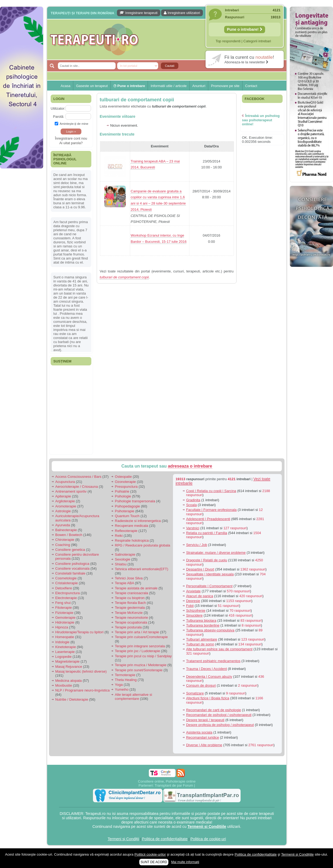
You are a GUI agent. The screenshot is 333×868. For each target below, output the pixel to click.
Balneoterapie (66, 530)
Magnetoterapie (67, 661)
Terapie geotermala (130, 608)
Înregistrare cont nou (71, 138)
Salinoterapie (125, 554)
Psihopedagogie (127, 506)
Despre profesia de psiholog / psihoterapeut (220, 725)
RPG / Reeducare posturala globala (142, 545)
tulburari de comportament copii (137, 100)
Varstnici (193, 528)
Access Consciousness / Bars (78, 477)
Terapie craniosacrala (131, 593)
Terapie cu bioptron (130, 598)
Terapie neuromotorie (131, 618)
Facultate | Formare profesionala (211, 510)
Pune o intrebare (129, 86)
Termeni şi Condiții (123, 839)
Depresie (193, 601)
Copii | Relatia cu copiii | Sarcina (211, 491)
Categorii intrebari (257, 41)
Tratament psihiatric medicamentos (213, 661)
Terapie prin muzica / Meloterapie (141, 665)
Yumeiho (122, 689)
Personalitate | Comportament (209, 586)
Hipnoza (62, 627)
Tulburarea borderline (203, 625)
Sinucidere (194, 615)
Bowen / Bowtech (69, 535)
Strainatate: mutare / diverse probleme (216, 553)
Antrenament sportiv (71, 491)
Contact (251, 86)
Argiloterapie (65, 501)
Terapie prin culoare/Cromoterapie (141, 637)
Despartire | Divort (200, 569)
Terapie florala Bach (130, 603)
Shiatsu (121, 564)
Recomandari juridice (203, 737)
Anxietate (193, 591)
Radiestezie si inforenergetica (138, 521)
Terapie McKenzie (129, 613)
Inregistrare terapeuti (139, 13)
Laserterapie (65, 652)
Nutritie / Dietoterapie (72, 699)
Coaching (63, 545)
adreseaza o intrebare (190, 466)
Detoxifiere (64, 588)
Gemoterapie (65, 618)
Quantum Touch (127, 516)
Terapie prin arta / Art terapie (137, 632)
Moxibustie (64, 685)
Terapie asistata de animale (136, 588)
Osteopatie (123, 477)
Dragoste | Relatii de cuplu (207, 560)
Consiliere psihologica (72, 564)
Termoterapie (125, 675)
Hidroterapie (65, 622)
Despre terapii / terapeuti (205, 720)
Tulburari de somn (200, 644)
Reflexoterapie (126, 531)
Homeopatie (65, 637)
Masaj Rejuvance (69, 667)
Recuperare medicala (131, 526)
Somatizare (195, 693)
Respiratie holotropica (132, 540)
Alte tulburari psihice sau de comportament (219, 649)
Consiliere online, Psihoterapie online (167, 781)
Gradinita (193, 500)
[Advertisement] (22, 253)
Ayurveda (63, 525)
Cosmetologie (66, 578)
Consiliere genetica (70, 550)
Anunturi (199, 86)
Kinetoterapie (66, 647)
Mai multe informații (185, 862)
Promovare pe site (225, 86)
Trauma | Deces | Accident (207, 669)
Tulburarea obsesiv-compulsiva (210, 630)
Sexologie (122, 559)
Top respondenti (228, 41)
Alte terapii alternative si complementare (133, 697)
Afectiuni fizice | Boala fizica (208, 698)
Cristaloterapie (67, 583)
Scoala (192, 505)
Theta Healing (126, 680)
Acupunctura (65, 482)
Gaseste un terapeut (92, 86)
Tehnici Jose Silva (129, 578)
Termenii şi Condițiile (297, 854)
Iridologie (62, 642)
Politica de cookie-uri (208, 839)
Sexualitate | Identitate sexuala (210, 574)
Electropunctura (67, 593)
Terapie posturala (128, 627)
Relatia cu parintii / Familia (207, 533)
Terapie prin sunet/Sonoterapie (139, 670)
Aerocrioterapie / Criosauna (77, 487)
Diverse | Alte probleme (204, 745)
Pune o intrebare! (245, 29)
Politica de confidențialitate (165, 839)
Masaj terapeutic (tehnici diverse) (81, 671)
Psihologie (123, 496)
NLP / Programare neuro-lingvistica (82, 690)
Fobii (190, 606)
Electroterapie (66, 598)
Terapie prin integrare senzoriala (140, 646)
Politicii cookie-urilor (150, 854)
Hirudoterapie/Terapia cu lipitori (79, 632)
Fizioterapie (64, 613)
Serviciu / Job (197, 545)
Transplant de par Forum (174, 785)
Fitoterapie (63, 608)
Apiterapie (63, 496)
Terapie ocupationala (131, 622)
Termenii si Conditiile (207, 826)
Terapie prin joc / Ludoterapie (137, 651)
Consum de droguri (201, 685)
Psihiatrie (122, 491)
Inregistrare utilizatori (182, 13)
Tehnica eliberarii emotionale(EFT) (141, 569)
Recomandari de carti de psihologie (214, 710)
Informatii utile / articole (169, 86)
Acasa (65, 86)
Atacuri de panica (200, 596)
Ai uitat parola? (71, 143)
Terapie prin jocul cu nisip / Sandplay (143, 656)
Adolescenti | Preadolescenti (208, 519)
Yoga (119, 685)
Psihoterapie (124, 511)
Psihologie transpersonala (135, 501)
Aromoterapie (66, 506)
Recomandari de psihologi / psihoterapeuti (219, 715)
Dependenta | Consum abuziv (209, 677)
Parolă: (59, 117)
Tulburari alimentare (202, 639)
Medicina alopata (68, 681)
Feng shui (63, 603)
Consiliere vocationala (72, 568)
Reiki (119, 536)
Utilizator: (58, 108)
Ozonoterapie (125, 482)
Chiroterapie (65, 540)
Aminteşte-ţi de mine (72, 124)
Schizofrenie (196, 611)
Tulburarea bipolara (201, 620)
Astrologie (63, 511)
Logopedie (63, 657)
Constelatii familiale (70, 573)
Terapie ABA (124, 583)
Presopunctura (126, 487)
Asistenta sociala (199, 732)
